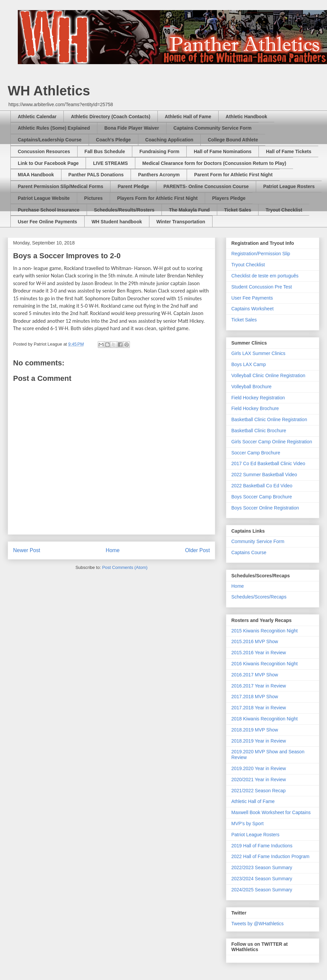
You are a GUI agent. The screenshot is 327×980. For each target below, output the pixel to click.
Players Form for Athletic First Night (157, 198)
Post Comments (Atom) (125, 567)
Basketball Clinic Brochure (259, 431)
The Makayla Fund (189, 210)
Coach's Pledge (113, 140)
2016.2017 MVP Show (255, 675)
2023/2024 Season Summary (262, 879)
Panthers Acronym (159, 175)
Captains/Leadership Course (50, 140)
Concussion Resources (44, 151)
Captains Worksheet (252, 309)
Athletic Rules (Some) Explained (54, 128)
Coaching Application (169, 140)
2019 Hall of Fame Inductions (262, 846)
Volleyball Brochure (251, 387)
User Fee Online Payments (48, 222)
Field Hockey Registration (258, 398)
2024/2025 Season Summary (262, 890)
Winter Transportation (181, 222)
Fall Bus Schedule (105, 151)
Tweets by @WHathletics (258, 924)
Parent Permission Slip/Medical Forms (60, 186)
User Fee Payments (252, 298)
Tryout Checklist (284, 210)
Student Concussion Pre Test (262, 287)
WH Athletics (49, 91)
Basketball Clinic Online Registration (269, 419)
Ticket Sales (238, 210)
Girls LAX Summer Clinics (258, 353)
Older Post (197, 550)
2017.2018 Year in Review (259, 708)
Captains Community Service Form (213, 128)
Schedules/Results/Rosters (124, 210)
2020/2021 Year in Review (259, 779)
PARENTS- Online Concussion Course (206, 186)
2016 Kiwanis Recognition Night (265, 664)
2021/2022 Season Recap (259, 791)
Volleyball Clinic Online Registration (268, 375)
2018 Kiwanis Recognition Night (265, 719)
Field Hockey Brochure (255, 408)
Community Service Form (258, 541)
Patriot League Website (44, 198)
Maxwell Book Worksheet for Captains (271, 812)
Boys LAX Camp (249, 364)
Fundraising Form (159, 151)
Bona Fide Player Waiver (132, 128)
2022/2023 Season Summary (262, 867)
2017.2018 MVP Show (255, 697)
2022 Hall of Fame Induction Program (270, 856)
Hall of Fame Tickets (289, 151)
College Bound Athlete (233, 140)
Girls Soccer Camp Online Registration (272, 442)
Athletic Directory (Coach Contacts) (110, 117)
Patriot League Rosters (289, 186)
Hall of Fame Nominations (223, 151)
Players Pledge (229, 198)
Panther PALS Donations (96, 175)
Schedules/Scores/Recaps (259, 597)
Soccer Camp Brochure (256, 453)
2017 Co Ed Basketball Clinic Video (268, 463)
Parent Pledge (133, 186)
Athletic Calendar (37, 117)
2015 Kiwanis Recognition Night (265, 631)
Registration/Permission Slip (261, 254)
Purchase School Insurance (49, 210)
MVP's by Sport (247, 823)
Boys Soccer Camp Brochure (262, 497)
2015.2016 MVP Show (255, 641)
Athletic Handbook (246, 117)
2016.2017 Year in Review (259, 686)
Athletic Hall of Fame (188, 117)
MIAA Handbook (36, 175)
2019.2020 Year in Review (259, 768)
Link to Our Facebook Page (48, 163)
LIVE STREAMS (110, 163)
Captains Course (249, 552)
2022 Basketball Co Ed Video (262, 486)
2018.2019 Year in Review (259, 741)
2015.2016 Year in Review (259, 653)
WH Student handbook (117, 222)
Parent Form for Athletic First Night (233, 175)
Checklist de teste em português (265, 276)
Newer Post (27, 550)
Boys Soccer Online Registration (265, 508)
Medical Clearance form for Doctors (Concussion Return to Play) (214, 163)
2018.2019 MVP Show (255, 730)
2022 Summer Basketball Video (264, 475)
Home (113, 550)
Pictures (94, 198)
